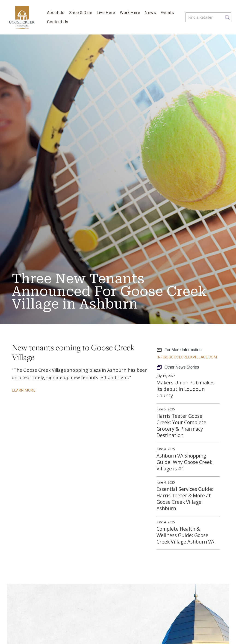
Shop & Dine (81, 13)
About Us (56, 13)
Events (167, 13)
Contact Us (58, 22)
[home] (22, 17)
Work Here (130, 13)
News (150, 13)
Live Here (106, 13)
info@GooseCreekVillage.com (187, 357)
